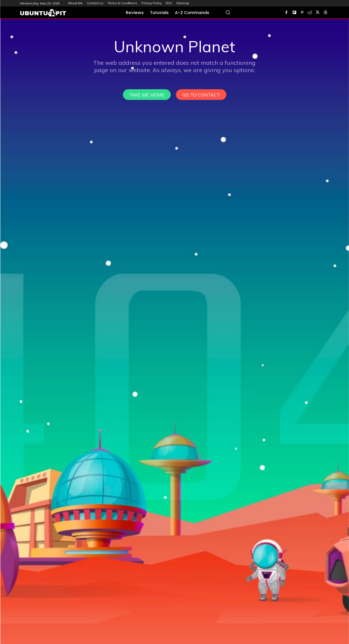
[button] (228, 12)
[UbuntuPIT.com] (43, 13)
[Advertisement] (175, 58)
